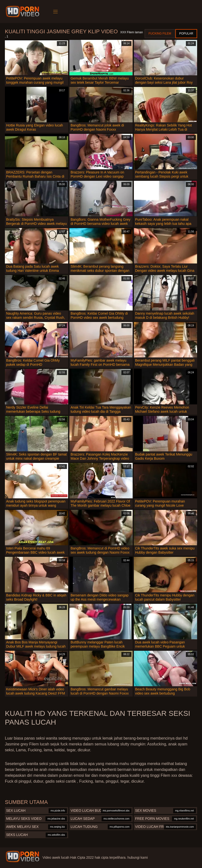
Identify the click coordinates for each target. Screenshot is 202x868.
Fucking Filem (160, 34)
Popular (186, 34)
